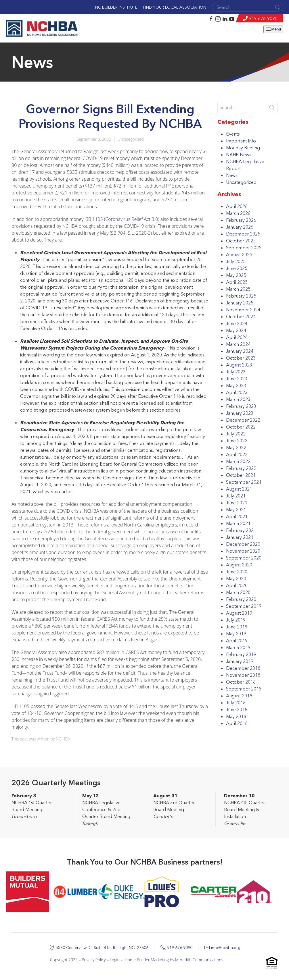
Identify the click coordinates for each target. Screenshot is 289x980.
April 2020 (237, 585)
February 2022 (241, 468)
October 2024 (241, 317)
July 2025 (236, 261)
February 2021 (241, 530)
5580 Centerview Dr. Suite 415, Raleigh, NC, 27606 (102, 948)
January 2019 (240, 661)
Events (233, 134)
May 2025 (236, 275)
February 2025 (241, 296)
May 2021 (236, 510)
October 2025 (241, 241)
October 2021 (241, 475)
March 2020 (238, 592)
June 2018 (237, 709)
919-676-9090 (263, 18)
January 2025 (240, 303)
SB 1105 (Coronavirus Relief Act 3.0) (122, 219)
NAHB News (239, 155)
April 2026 (237, 206)
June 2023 (237, 379)
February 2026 (241, 220)
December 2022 (243, 420)
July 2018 (236, 703)
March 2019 (238, 647)
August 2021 (239, 489)
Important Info (241, 141)
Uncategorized (131, 139)
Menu (273, 29)
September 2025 (244, 248)
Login (115, 960)
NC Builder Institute (116, 7)
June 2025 (237, 268)
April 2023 (237, 392)
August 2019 (239, 613)
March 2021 (238, 523)
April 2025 (237, 282)
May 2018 (236, 716)
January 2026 (240, 227)
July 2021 (236, 496)
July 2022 (236, 434)
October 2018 (241, 682)
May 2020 (236, 578)
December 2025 (243, 234)
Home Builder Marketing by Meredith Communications (174, 960)
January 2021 (240, 537)
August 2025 (239, 254)
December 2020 (243, 544)
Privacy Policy (94, 960)
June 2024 (237, 323)
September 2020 (244, 558)
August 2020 (239, 565)
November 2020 (243, 551)
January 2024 (240, 351)
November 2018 (243, 675)
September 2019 (244, 606)
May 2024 (236, 330)
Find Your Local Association (175, 7)
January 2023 (240, 413)
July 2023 (236, 372)
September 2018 (244, 689)
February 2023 (241, 406)
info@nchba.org (226, 948)
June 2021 (237, 503)
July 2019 (236, 620)
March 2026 (238, 213)
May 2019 (236, 634)
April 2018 (237, 723)
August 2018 (239, 696)
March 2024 (238, 344)
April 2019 (237, 641)
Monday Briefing (243, 148)
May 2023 (236, 385)
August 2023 (239, 365)
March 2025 (238, 289)
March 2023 (238, 399)
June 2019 (237, 627)
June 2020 (237, 572)
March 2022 (238, 461)
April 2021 (237, 516)
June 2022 (237, 441)
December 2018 (243, 668)
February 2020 (241, 599)
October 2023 (241, 358)
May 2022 (236, 447)
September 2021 (244, 482)
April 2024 (237, 337)
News (232, 175)
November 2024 (243, 310)
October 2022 (241, 427)
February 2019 (241, 654)
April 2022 (237, 454)
